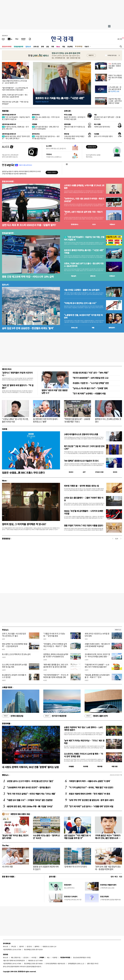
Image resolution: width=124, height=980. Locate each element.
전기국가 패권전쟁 (55, 716)
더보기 (87, 46)
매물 (93, 328)
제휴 (12, 957)
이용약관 (55, 957)
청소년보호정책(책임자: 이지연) (82, 957)
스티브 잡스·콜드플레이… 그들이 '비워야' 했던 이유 (84, 499)
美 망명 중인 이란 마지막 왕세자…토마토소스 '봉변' (46, 420)
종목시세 (93, 276)
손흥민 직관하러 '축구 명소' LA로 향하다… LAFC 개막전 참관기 (83, 729)
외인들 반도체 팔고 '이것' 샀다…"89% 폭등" (90, 373)
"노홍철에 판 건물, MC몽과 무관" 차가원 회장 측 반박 (83, 316)
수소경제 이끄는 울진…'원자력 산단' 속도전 (46, 837)
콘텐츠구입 (17, 957)
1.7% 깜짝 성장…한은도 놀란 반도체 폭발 (115, 89)
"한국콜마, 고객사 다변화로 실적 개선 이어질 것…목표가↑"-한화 (55, 645)
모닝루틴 (70, 47)
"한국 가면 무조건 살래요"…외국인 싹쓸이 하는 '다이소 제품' (31, 794)
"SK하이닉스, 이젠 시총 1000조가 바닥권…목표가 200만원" (84, 200)
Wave (58, 47)
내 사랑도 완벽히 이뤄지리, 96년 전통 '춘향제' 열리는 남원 (30, 767)
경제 (42, 47)
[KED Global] (23, 39)
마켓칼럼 (34, 124)
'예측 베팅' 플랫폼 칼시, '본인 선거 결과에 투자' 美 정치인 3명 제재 (56, 666)
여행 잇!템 (114, 766)
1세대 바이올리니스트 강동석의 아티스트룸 (81, 434)
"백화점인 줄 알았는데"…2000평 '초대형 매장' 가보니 (77, 420)
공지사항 (52, 877)
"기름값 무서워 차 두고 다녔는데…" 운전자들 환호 (54, 635)
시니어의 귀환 (7, 867)
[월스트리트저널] (17, 39)
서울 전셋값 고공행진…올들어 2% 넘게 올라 (82, 290)
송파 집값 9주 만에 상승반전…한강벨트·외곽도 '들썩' (28, 328)
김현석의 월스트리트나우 (9, 115)
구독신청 (13, 946)
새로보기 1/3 (118, 630)
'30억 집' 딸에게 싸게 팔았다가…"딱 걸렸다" (18, 387)
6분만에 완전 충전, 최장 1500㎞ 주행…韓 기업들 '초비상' (30, 806)
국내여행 (85, 766)
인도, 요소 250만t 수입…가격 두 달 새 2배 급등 (46, 118)
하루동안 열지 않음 (112, 55)
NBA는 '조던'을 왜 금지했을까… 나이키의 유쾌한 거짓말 (84, 512)
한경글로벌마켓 (18, 47)
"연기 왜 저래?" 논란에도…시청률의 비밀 (89, 393)
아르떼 (4, 429)
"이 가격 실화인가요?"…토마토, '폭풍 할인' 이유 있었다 (91, 787)
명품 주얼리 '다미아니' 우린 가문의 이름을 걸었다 (84, 525)
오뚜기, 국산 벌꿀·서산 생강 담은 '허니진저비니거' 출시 (14, 635)
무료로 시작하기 (52, 172)
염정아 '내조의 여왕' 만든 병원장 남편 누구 (54, 392)
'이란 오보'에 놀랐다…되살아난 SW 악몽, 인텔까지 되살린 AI (16, 118)
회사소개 (5, 946)
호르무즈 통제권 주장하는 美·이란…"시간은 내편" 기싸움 (84, 252)
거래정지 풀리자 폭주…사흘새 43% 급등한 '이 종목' (89, 781)
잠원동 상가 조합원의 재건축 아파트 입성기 (46, 868)
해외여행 (100, 766)
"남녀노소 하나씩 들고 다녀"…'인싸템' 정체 (90, 388)
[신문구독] (30, 39)
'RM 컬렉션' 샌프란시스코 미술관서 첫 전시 (81, 461)
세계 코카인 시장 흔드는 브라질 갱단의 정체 (97, 635)
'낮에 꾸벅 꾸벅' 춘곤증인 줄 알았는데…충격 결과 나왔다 (91, 800)
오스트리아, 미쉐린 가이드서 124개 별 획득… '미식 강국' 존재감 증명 (83, 755)
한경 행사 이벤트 (8, 877)
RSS (48, 957)
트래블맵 (71, 766)
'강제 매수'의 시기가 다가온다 (75, 867)
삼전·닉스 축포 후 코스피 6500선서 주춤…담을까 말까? (29, 225)
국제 (53, 47)
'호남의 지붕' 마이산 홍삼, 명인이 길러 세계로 (15, 837)
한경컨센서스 (75, 224)
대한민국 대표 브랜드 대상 (20, 814)
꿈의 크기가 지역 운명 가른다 (103, 136)
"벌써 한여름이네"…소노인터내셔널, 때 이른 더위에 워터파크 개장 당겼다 (15, 89)
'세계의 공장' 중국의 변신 (102, 127)
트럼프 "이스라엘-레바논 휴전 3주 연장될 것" (115, 77)
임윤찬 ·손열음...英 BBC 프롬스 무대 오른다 (23, 473)
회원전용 (5, 111)
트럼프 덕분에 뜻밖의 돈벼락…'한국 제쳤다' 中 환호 (89, 794)
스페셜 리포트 (7, 687)
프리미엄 (79, 46)
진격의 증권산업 (13, 716)
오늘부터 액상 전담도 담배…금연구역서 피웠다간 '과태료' (115, 101)
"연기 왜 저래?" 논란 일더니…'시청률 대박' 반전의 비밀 (91, 806)
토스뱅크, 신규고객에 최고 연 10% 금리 (16, 654)
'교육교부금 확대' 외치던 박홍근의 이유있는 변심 (74, 137)
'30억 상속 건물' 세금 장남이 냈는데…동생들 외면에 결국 (108, 868)
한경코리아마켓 (7, 47)
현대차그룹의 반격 (96, 716)
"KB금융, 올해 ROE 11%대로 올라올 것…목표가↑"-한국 (97, 676)
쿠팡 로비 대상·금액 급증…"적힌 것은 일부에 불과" (15, 103)
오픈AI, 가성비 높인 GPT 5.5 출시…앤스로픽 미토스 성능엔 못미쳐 (15, 96)
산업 (47, 47)
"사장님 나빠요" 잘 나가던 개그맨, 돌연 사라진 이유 (15, 420)
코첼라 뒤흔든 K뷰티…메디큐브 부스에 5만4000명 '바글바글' (97, 645)
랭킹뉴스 (5, 775)
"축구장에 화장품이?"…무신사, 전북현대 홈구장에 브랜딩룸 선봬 (56, 676)
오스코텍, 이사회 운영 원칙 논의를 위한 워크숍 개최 (14, 666)
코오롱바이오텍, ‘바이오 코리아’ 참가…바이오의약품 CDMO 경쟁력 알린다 (97, 657)
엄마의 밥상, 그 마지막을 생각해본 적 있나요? (24, 524)
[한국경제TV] (10, 39)
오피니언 (36, 47)
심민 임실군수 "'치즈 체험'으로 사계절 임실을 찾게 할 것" (77, 837)
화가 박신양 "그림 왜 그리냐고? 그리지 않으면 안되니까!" (84, 448)
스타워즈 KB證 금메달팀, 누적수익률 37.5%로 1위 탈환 (84, 187)
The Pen (5, 845)
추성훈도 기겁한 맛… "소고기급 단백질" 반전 (91, 383)
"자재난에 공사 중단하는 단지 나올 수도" (80, 303)
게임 (64, 47)
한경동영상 (6, 539)
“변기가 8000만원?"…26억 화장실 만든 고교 (90, 378)
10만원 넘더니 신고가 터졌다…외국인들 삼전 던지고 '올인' (30, 781)
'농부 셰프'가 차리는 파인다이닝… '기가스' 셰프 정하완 (84, 742)
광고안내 (29, 946)
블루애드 (37, 946)
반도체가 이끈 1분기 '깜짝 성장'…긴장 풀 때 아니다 (107, 118)
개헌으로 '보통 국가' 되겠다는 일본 (74, 128)
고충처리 (21, 946)
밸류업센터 (112, 328)
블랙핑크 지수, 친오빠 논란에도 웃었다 (108, 420)
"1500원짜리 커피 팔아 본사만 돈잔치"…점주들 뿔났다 (29, 787)
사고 (121, 877)
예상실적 (74, 276)
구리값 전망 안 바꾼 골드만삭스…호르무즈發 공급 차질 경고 (46, 137)
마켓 (112, 224)
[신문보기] (3, 39)
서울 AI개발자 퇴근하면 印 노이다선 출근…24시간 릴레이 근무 (14, 82)
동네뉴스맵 (74, 328)
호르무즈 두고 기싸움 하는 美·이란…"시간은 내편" (60, 98)
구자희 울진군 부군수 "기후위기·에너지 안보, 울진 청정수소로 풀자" (108, 838)
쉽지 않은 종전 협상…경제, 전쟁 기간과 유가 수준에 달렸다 (45, 128)
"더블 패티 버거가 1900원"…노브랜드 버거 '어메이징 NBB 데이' (97, 666)
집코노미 (28, 47)
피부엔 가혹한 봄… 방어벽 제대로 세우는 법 (81, 486)
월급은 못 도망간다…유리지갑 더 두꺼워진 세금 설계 (75, 118)
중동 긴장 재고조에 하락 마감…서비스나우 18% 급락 (28, 277)
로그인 (120, 39)
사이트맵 (34, 957)
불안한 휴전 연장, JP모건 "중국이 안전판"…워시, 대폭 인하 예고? (16, 137)
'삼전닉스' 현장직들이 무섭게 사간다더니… (17, 374)
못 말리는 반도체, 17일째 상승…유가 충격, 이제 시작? (15, 128)
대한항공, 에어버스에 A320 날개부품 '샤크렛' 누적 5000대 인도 (56, 655)
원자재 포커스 (36, 115)
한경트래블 (6, 723)
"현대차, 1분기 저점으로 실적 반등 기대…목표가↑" (83, 213)
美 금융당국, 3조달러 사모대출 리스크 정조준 (14, 676)
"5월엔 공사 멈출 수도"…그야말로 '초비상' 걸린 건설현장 (30, 800)
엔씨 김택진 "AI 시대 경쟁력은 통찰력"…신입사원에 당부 (15, 645)
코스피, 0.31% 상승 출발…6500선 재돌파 (115, 66)
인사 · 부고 (114, 877)
